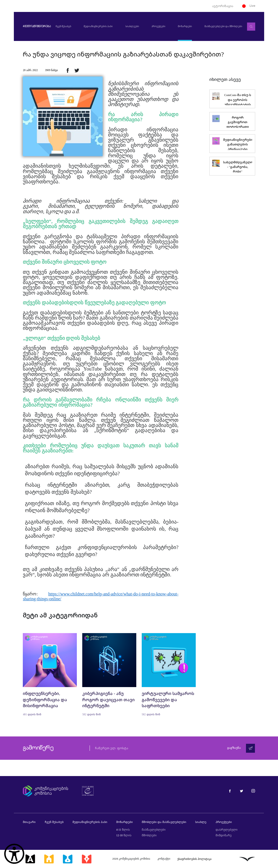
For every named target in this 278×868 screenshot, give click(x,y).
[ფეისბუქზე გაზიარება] (68, 70)
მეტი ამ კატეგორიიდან (60, 615)
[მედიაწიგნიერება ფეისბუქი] (230, 791)
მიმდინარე (224, 835)
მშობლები (149, 835)
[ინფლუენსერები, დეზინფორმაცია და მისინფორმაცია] (50, 675)
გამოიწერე (38, 748)
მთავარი (29, 822)
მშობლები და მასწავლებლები (164, 822)
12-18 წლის (124, 835)
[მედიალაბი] (68, 859)
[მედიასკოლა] (49, 859)
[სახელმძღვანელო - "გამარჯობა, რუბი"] (232, 166)
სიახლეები (132, 26)
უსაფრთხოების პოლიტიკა (194, 859)
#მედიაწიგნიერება (37, 27)
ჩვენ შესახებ (63, 26)
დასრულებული (227, 829)
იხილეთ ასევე (225, 79)
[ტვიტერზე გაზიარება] (77, 70)
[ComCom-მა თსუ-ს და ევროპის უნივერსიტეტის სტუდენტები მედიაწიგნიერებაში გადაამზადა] (232, 99)
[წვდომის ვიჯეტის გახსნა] (14, 854)
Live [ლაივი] (249, 6)
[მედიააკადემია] (30, 859)
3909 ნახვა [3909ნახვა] (51, 70)
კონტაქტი (164, 859)
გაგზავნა (234, 748)
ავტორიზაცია (223, 6)
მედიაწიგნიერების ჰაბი (98, 26)
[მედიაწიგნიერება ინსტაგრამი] (253, 791)
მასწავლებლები (154, 829)
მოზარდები (185, 26)
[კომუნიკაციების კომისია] (45, 791)
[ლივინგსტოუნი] (247, 859)
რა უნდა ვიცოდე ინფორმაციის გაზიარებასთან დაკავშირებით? (123, 54)
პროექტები (158, 26)
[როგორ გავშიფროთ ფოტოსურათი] (232, 121)
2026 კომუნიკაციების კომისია (131, 859)
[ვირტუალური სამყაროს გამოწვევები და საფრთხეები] (169, 675)
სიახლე (201, 822)
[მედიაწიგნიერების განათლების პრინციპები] (232, 144)
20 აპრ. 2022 (30, 70)
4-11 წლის (123, 829)
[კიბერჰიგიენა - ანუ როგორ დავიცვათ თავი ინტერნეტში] (109, 675)
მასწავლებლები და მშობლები (223, 26)
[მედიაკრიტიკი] (87, 859)
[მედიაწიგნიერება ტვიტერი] (241, 791)
